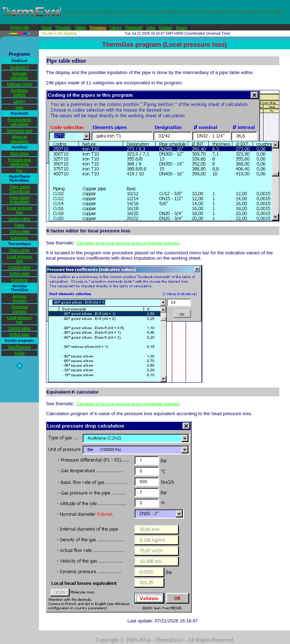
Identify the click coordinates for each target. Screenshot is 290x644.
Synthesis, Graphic (19, 92)
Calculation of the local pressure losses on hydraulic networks (127, 243)
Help (19, 107)
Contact (166, 28)
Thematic (63, 28)
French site (20, 27)
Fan (19, 170)
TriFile (19, 353)
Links (151, 28)
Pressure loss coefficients (20, 162)
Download (134, 28)
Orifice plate (20, 231)
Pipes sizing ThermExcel (20, 189)
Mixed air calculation (19, 139)
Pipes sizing (20, 250)
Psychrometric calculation (19, 122)
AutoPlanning (19, 347)
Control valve (19, 219)
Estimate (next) (19, 84)
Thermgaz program (19, 309)
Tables (80, 28)
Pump (19, 225)
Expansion (19, 238)
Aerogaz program (19, 298)
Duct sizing (19, 153)
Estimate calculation (19, 75)
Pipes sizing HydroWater (20, 199)
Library (116, 28)
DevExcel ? (19, 67)
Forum (182, 28)
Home (46, 28)
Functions (19, 280)
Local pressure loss (19, 210)
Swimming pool (19, 130)
